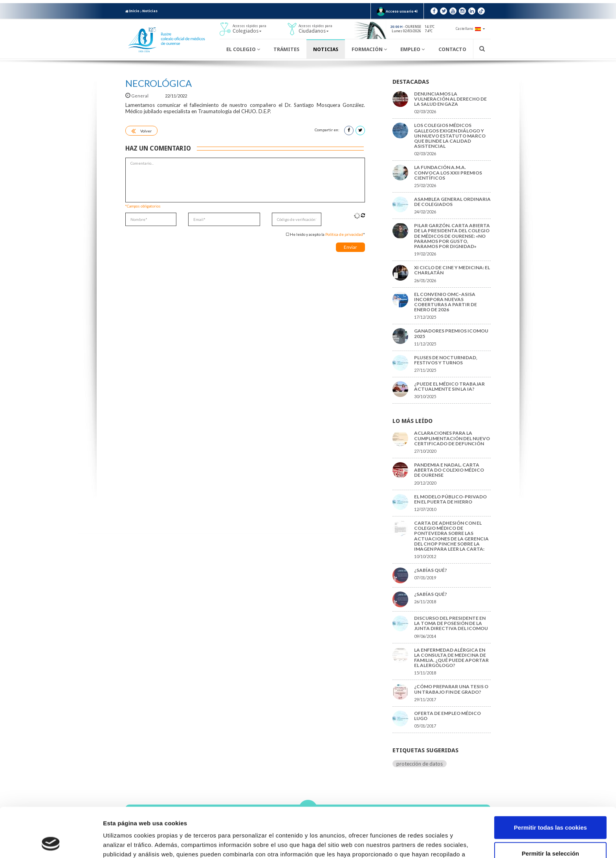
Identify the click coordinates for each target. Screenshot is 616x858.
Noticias (150, 11)
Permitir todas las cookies (550, 781)
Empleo (412, 49)
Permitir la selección (550, 807)
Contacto (452, 49)
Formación (369, 49)
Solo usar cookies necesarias (550, 832)
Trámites (286, 49)
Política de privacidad (344, 234)
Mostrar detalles (422, 842)
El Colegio (243, 49)
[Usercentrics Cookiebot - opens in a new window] (51, 843)
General (137, 96)
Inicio (132, 11)
